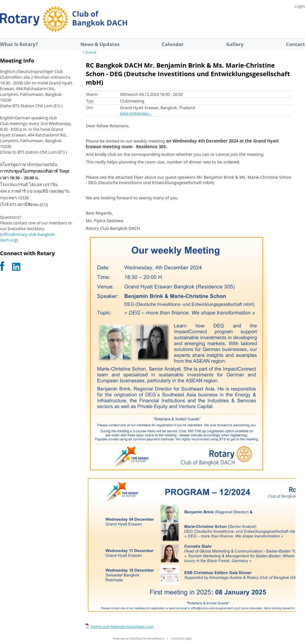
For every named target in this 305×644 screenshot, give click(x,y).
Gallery (235, 44)
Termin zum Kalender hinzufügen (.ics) (122, 627)
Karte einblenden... (136, 113)
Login (300, 6)
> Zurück (90, 52)
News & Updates (100, 44)
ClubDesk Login (181, 638)
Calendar (173, 44)
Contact (295, 44)
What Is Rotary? (19, 44)
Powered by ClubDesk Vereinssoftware (139, 638)
